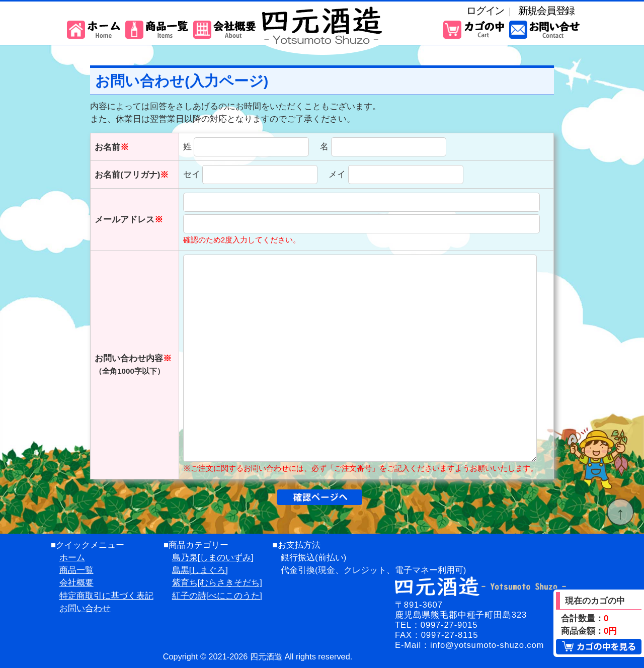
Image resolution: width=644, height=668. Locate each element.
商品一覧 (76, 570)
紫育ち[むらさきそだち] (217, 583)
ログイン (485, 11)
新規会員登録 (546, 11)
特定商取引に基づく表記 (106, 596)
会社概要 (76, 583)
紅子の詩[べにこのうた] (217, 596)
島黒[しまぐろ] (200, 570)
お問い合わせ (85, 608)
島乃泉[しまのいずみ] (213, 558)
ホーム (72, 558)
